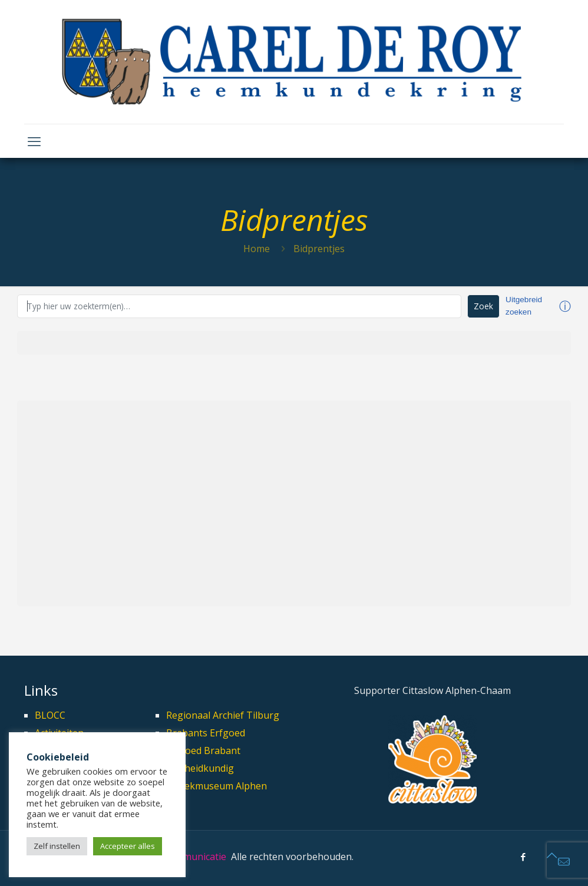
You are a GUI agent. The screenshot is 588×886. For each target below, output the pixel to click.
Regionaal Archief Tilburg (223, 715)
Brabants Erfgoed (206, 733)
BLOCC (50, 715)
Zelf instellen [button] (57, 846)
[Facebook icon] (523, 857)
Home (257, 249)
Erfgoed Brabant (203, 751)
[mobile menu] (34, 141)
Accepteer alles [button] (128, 846)
